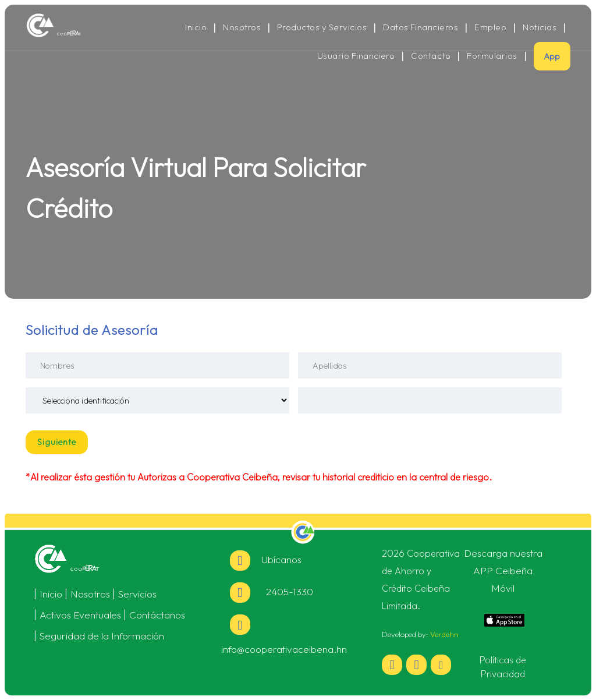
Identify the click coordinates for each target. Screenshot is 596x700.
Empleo (490, 27)
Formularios (492, 56)
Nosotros (242, 27)
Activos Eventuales (80, 615)
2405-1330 (272, 591)
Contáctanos (157, 615)
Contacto (431, 56)
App (552, 56)
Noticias (540, 27)
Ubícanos (266, 559)
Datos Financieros (421, 27)
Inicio (196, 27)
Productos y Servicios (322, 27)
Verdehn (444, 634)
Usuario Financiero (356, 56)
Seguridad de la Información (102, 636)
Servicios (137, 594)
